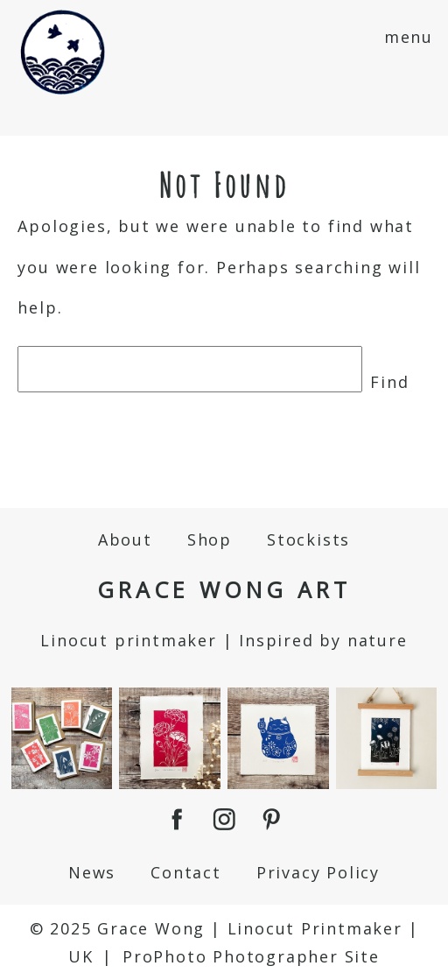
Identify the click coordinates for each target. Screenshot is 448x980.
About (125, 539)
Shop (210, 539)
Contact (186, 872)
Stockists (308, 539)
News (92, 872)
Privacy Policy (318, 872)
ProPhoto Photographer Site (251, 956)
